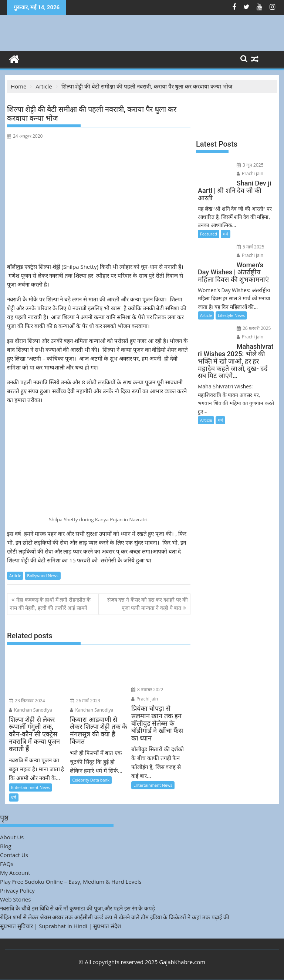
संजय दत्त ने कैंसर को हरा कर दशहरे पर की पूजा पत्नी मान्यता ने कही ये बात (148, 604)
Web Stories (15, 899)
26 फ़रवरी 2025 (254, 328)
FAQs (7, 864)
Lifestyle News (231, 315)
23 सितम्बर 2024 (27, 701)
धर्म (14, 797)
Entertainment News (31, 787)
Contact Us (14, 855)
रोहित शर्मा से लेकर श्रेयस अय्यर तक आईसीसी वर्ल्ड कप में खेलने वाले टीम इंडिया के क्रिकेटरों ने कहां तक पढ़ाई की (115, 917)
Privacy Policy (17, 890)
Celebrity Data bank (91, 780)
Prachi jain (145, 699)
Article (15, 576)
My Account (15, 873)
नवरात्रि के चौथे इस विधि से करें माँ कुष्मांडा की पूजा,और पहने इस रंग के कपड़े (77, 908)
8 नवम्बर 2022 (147, 690)
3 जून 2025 (250, 165)
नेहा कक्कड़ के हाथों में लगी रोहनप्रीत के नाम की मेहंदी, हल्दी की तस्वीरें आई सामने (50, 604)
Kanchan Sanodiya (31, 710)
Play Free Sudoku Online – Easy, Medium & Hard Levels (71, 882)
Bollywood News (43, 576)
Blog (6, 846)
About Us (12, 837)
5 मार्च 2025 (251, 247)
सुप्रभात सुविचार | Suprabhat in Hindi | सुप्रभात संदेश (60, 926)
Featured (209, 234)
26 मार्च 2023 (85, 701)
